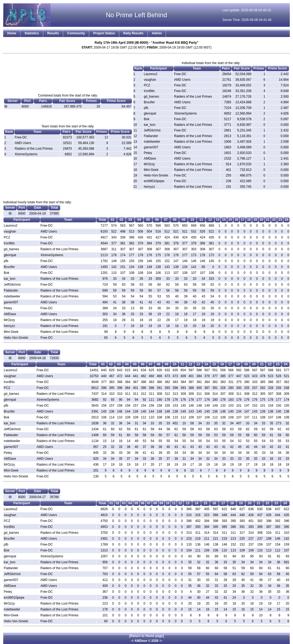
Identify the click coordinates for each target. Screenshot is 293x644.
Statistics (32, 33)
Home (12, 33)
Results (53, 33)
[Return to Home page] (146, 636)
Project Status (104, 33)
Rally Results (133, 33)
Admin (157, 33)
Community (76, 33)
